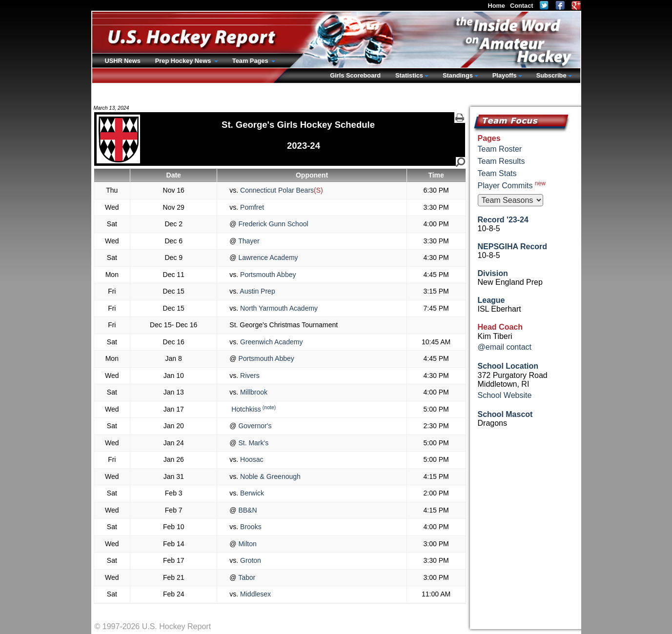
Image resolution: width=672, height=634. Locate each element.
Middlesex (255, 594)
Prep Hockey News (184, 61)
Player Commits (512, 185)
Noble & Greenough (269, 476)
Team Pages (251, 61)
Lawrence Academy (267, 258)
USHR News (123, 61)
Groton (250, 560)
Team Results (501, 161)
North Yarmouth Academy (278, 308)
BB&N (247, 510)
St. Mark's (253, 443)
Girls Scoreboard (355, 75)
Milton (247, 544)
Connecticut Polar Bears (276, 190)
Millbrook (253, 392)
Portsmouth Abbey (267, 275)
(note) (269, 407)
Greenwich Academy (270, 342)
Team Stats (497, 173)
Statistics (409, 75)
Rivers (249, 376)
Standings (458, 75)
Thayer (248, 241)
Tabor (246, 577)
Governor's (254, 426)
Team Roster (500, 149)
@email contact (505, 347)
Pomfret (251, 207)
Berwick (251, 493)
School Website (505, 395)
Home (496, 6)
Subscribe (551, 75)
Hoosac (251, 459)
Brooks (250, 527)
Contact (522, 6)
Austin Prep (257, 291)
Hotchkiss (245, 409)
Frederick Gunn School (273, 224)
